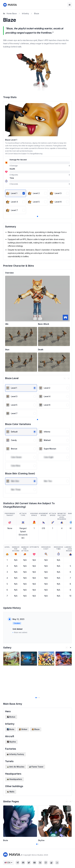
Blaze (36, 729)
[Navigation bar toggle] (70, 5)
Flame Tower (36, 767)
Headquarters (14, 779)
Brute (11, 729)
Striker (23, 729)
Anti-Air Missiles (16, 767)
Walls (11, 792)
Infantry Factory (15, 754)
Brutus (11, 717)
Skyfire (11, 742)
